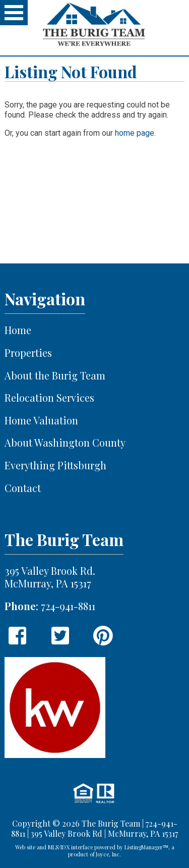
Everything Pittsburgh (55, 466)
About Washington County (65, 443)
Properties (28, 353)
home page (135, 133)
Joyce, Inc (108, 854)
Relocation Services (49, 398)
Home (18, 330)
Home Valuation (41, 421)
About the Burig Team (55, 376)
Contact (23, 488)
